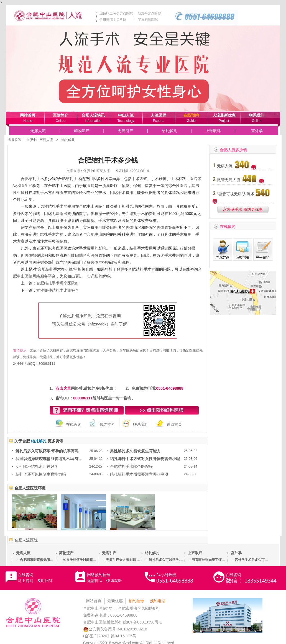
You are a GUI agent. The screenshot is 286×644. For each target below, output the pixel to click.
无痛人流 (38, 131)
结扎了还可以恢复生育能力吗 (41, 474)
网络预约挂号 (104, 578)
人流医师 (159, 115)
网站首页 (28, 115)
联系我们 (257, 115)
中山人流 (126, 115)
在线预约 (191, 115)
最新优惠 (115, 601)
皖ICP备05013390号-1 (142, 622)
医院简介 (60, 115)
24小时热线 (175, 578)
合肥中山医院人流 (40, 140)
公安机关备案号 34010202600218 (115, 629)
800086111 (47, 364)
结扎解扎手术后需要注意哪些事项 (139, 474)
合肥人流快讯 (93, 115)
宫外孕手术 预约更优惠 (243, 209)
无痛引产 (126, 131)
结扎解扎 (169, 131)
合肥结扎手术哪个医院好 (58, 283)
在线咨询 (74, 424)
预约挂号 (107, 424)
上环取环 (213, 131)
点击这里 (63, 388)
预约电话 (158, 601)
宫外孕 (257, 131)
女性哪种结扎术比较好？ (58, 290)
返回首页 (174, 424)
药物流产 (82, 131)
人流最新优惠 (224, 115)
